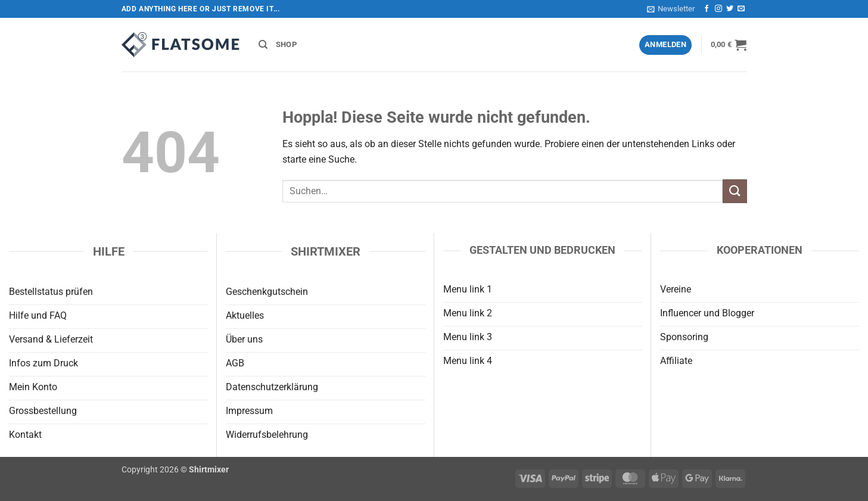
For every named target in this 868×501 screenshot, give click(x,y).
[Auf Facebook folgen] (707, 9)
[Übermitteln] (735, 191)
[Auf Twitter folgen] (730, 9)
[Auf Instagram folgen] (718, 9)
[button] (671, 9)
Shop (286, 44)
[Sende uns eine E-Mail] (741, 9)
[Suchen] (263, 45)
